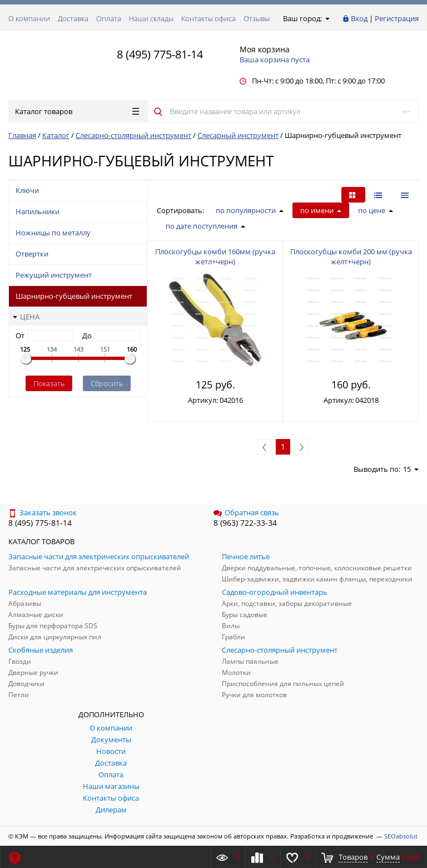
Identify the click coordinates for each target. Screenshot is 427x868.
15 (411, 469)
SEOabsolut (401, 836)
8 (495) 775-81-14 (160, 54)
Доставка (73, 18)
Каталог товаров (77, 111)
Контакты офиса (208, 18)
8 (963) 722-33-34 (245, 523)
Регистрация (397, 18)
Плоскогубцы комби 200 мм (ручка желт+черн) (351, 257)
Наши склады (151, 18)
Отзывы (257, 18)
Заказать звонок (43, 512)
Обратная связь (246, 512)
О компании (29, 18)
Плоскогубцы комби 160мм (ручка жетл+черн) (215, 257)
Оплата (109, 18)
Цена (26, 317)
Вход (359, 18)
